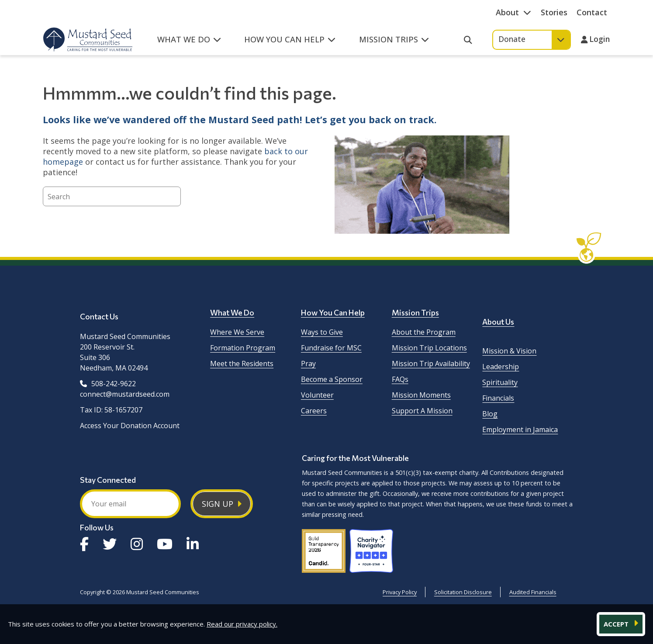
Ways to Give (322, 332)
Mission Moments (421, 395)
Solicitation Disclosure (463, 592)
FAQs (400, 379)
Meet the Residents (242, 364)
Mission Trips (415, 312)
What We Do (232, 312)
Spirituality (500, 382)
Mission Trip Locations (429, 348)
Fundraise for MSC (331, 348)
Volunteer (317, 395)
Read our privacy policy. (242, 624)
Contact (592, 12)
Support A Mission (422, 411)
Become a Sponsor (332, 379)
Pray (308, 364)
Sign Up (218, 504)
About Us (498, 322)
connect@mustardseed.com (125, 394)
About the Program (424, 332)
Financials (498, 398)
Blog (490, 414)
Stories (554, 12)
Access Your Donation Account (130, 426)
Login (599, 40)
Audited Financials (533, 592)
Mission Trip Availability (431, 364)
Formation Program (243, 348)
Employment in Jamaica (520, 429)
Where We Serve (237, 332)
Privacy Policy (400, 592)
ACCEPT (617, 624)
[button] (189, 44)
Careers (314, 411)
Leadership (501, 367)
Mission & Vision (509, 351)
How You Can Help (333, 312)
